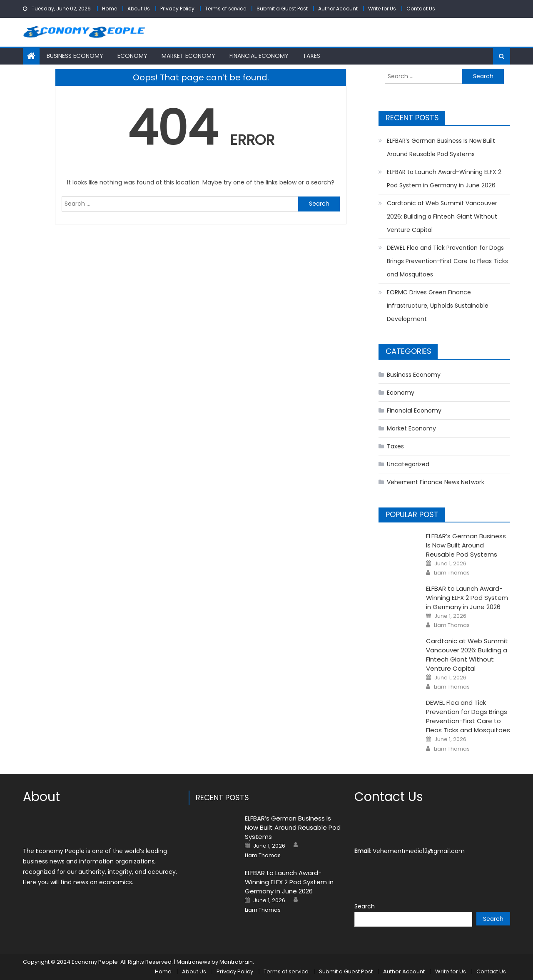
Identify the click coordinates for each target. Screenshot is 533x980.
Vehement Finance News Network (436, 482)
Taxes (311, 56)
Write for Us (382, 9)
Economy (132, 56)
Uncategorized (408, 464)
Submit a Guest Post (282, 9)
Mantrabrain (236, 962)
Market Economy (188, 56)
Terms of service (225, 9)
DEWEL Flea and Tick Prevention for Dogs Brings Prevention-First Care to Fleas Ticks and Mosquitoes (447, 261)
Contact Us (421, 9)
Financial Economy (259, 56)
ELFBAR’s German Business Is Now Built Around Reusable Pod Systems (441, 147)
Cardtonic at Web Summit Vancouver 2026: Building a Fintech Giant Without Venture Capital (442, 216)
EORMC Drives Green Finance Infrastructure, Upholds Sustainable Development (438, 306)
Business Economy (75, 56)
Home (110, 9)
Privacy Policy (177, 9)
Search (365, 906)
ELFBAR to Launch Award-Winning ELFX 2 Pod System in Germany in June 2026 (444, 179)
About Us (139, 9)
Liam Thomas (452, 573)
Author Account (338, 9)
